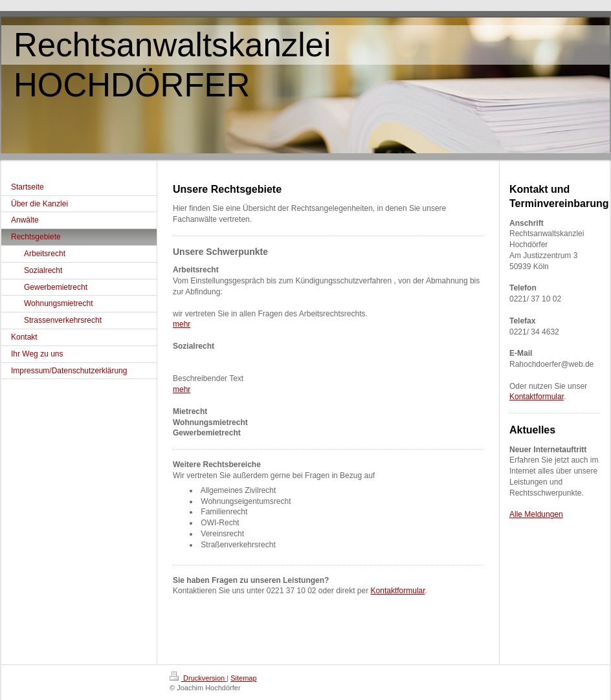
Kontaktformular (398, 591)
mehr (182, 324)
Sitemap (243, 678)
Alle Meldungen (536, 514)
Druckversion (198, 678)
